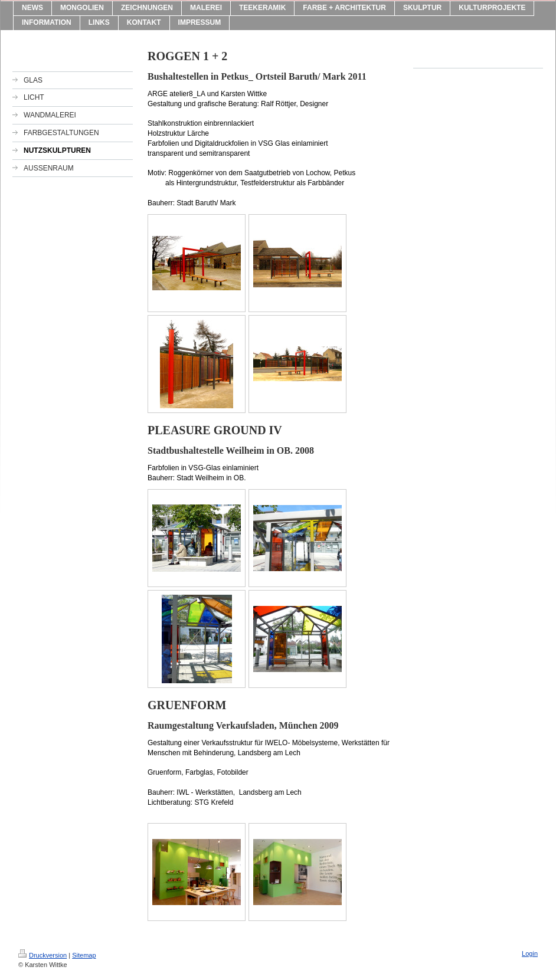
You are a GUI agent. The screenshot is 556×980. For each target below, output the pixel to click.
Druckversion (42, 955)
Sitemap (84, 955)
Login (530, 953)
